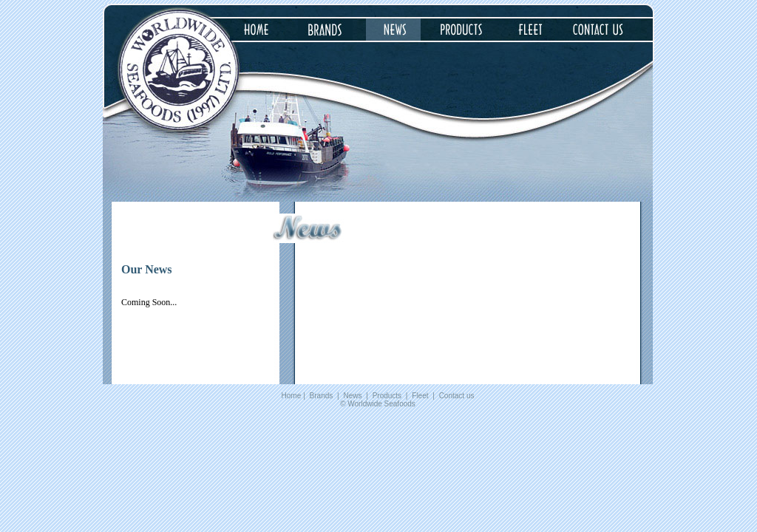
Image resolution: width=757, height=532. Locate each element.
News (352, 396)
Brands (322, 396)
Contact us (457, 396)
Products (387, 396)
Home (292, 396)
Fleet (420, 396)
